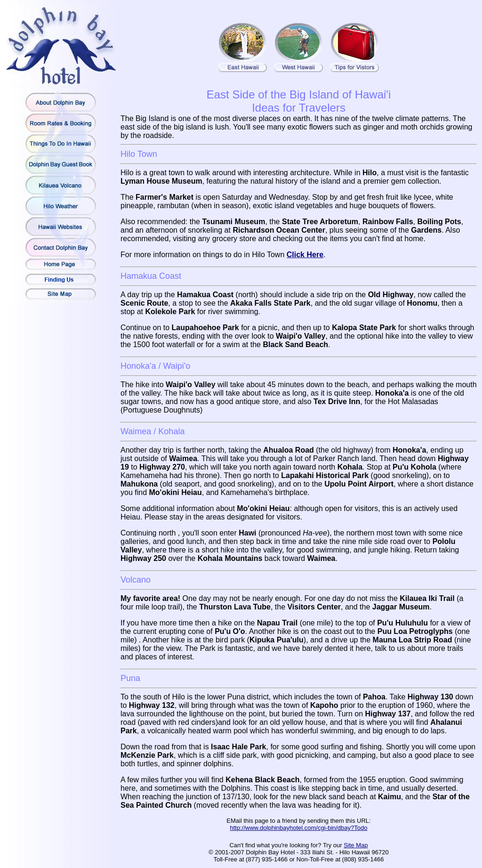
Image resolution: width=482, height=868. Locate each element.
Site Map (356, 845)
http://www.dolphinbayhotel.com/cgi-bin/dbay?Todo (299, 828)
